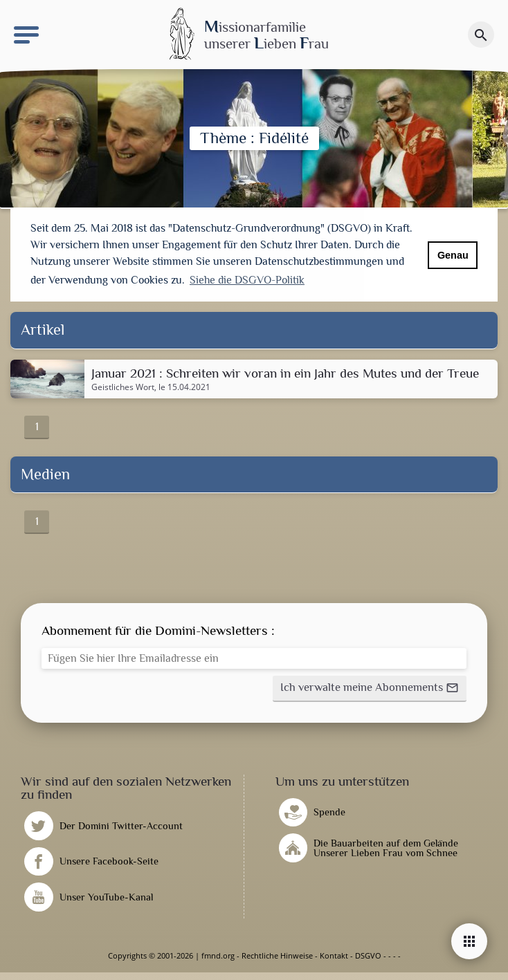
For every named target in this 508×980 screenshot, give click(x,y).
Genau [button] (453, 255)
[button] (370, 689)
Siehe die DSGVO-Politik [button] (247, 280)
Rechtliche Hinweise (277, 955)
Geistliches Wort (123, 387)
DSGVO (368, 955)
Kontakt (334, 955)
